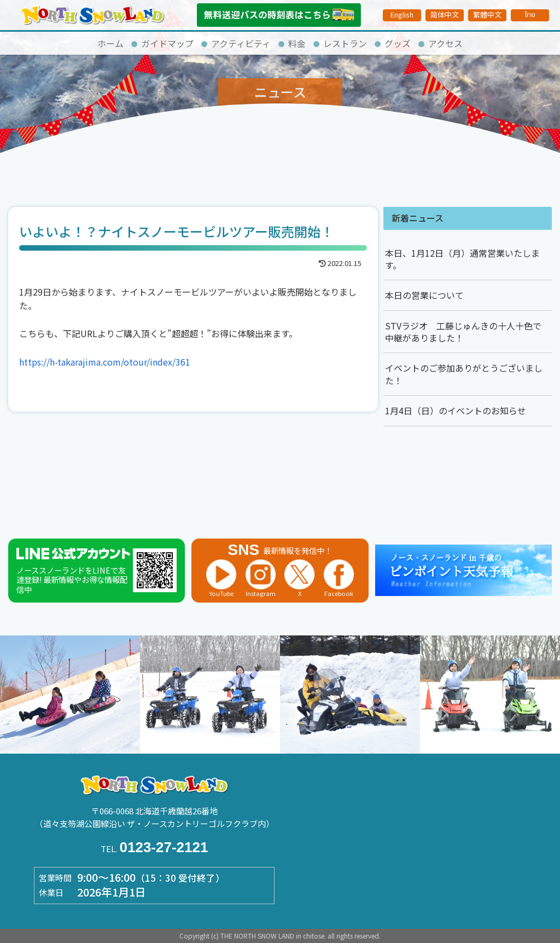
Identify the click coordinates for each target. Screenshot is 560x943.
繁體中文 (487, 15)
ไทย (530, 15)
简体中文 (445, 15)
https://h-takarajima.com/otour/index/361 (105, 362)
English (402, 15)
